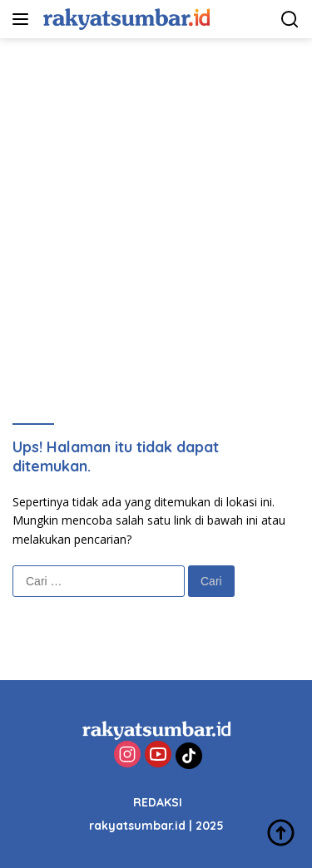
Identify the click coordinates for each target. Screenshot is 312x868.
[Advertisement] (156, 202)
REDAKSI (158, 802)
